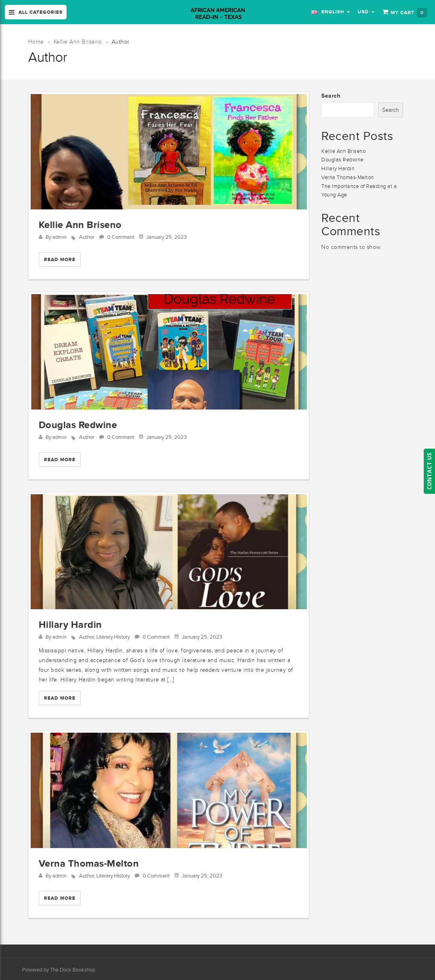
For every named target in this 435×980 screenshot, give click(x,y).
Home (36, 42)
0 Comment (121, 237)
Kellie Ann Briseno (78, 42)
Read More (60, 259)
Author (87, 237)
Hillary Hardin (70, 624)
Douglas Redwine (78, 425)
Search (331, 96)
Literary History (113, 637)
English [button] (331, 12)
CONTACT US (429, 471)
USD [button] (366, 12)
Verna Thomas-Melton (89, 863)
